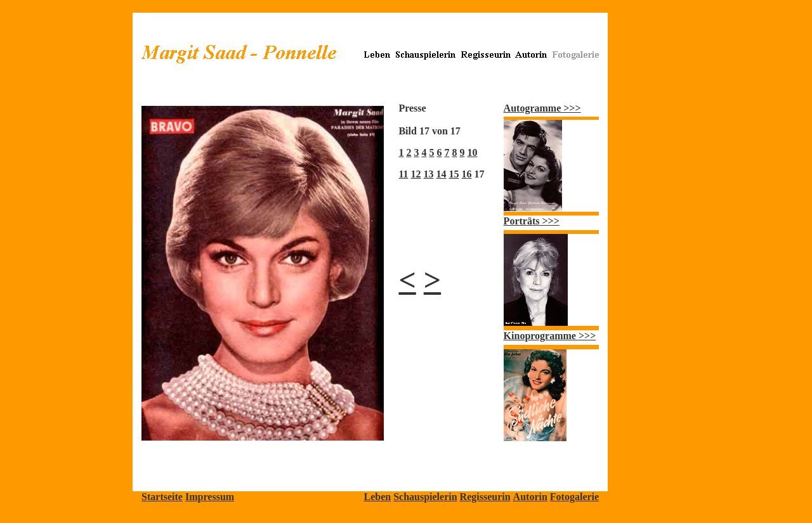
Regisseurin (485, 497)
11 (403, 174)
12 (416, 174)
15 (454, 174)
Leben (377, 497)
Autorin (530, 497)
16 (467, 174)
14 (442, 174)
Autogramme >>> (542, 108)
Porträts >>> (532, 221)
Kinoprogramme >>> (550, 336)
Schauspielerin (425, 497)
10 (472, 152)
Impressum (210, 497)
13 (429, 174)
